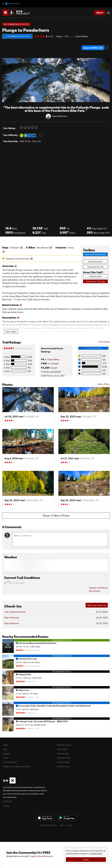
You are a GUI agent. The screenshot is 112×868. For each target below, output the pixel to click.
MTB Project (62, 749)
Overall (53, 368)
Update (98, 588)
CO (66, 36)
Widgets (7, 754)
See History (95, 591)
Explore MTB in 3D (93, 48)
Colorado (54, 363)
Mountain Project (64, 745)
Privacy (70, 825)
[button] (5, 80)
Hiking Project (63, 754)
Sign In (100, 12)
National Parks (63, 766)
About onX (7, 801)
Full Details (104, 342)
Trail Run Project (64, 758)
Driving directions (95, 262)
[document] (86, 856)
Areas (59, 36)
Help (5, 749)
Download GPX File (95, 267)
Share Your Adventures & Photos (17, 766)
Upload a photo (95, 276)
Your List (36, 141)
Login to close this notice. (42, 856)
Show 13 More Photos (56, 515)
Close (86, 859)
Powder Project (63, 762)
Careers (6, 806)
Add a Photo (104, 384)
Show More (11, 332)
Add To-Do (25, 141)
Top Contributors (10, 762)
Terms (62, 825)
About (6, 745)
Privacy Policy (97, 854)
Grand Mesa (82, 36)
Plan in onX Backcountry (95, 254)
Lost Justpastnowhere (15, 612)
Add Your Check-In (97, 605)
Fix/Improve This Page (95, 281)
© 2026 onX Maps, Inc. (48, 825)
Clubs (5, 758)
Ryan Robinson (60, 116)
